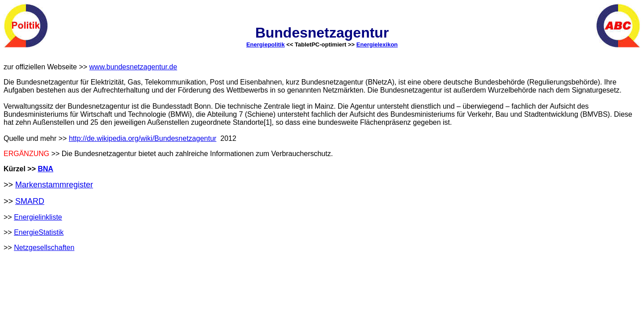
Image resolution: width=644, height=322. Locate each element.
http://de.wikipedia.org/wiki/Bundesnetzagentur (143, 138)
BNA (45, 169)
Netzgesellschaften (44, 248)
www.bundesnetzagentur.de (133, 67)
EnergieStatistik (39, 232)
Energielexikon (377, 44)
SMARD (30, 201)
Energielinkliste (38, 217)
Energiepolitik (266, 44)
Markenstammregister (54, 185)
